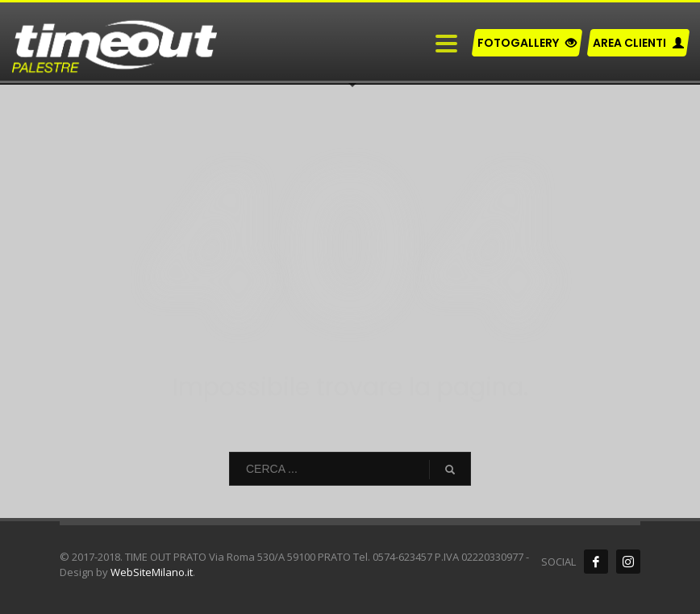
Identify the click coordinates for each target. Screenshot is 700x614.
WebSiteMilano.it (152, 572)
